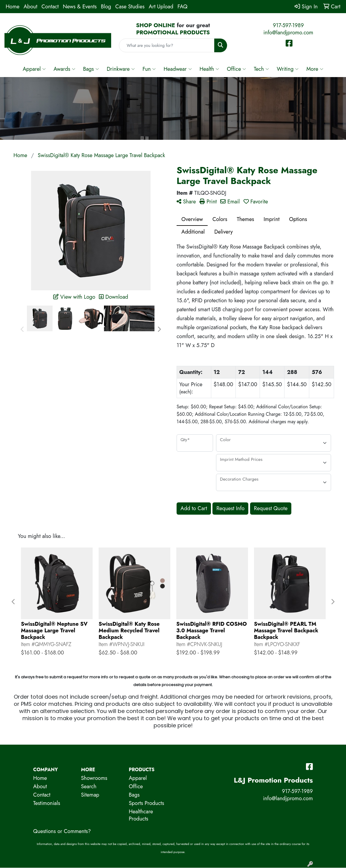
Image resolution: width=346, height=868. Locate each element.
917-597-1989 (288, 25)
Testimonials (47, 803)
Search (89, 786)
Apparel (34, 69)
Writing (288, 69)
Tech (261, 69)
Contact (50, 7)
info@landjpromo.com (288, 33)
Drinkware (121, 69)
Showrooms (94, 778)
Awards (64, 69)
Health (209, 69)
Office (236, 69)
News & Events (80, 7)
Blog (106, 7)
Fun (149, 69)
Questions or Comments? (62, 831)
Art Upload (161, 7)
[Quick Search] (167, 45)
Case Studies (130, 7)
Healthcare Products (141, 815)
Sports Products (146, 803)
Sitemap (90, 795)
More (315, 69)
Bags (91, 69)
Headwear (177, 69)
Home (13, 7)
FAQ (182, 7)
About (30, 7)
